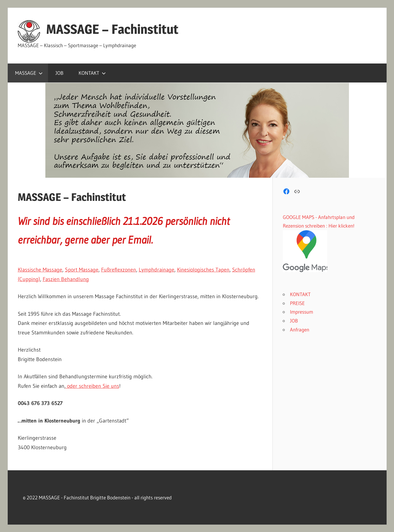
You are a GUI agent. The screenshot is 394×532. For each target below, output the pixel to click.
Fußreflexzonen (119, 270)
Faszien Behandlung (66, 279)
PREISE (297, 303)
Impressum (302, 312)
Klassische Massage (40, 270)
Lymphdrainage (157, 270)
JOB (59, 73)
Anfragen (300, 329)
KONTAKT (92, 73)
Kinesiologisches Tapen (203, 270)
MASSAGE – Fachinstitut (112, 29)
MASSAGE (29, 73)
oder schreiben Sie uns (92, 386)
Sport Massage (82, 270)
